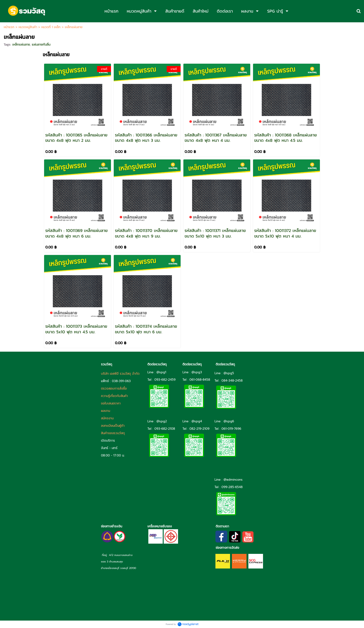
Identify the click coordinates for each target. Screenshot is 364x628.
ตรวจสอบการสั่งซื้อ (114, 388)
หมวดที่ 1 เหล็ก (51, 27)
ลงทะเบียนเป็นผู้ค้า (113, 426)
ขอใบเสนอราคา (111, 403)
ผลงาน (106, 411)
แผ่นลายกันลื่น (41, 45)
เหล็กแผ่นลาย (21, 45)
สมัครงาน (107, 418)
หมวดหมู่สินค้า (28, 27)
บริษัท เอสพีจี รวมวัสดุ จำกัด (120, 374)
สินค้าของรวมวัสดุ (113, 433)
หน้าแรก (9, 27)
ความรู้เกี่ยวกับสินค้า (114, 396)
